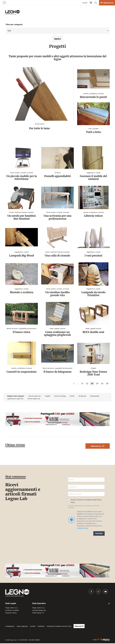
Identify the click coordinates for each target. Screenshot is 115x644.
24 (97, 384)
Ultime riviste (15, 446)
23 (93, 384)
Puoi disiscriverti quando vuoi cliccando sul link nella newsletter (83, 507)
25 (102, 384)
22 (87, 384)
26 (107, 384)
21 (82, 384)
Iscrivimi (99, 534)
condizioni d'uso (82, 529)
